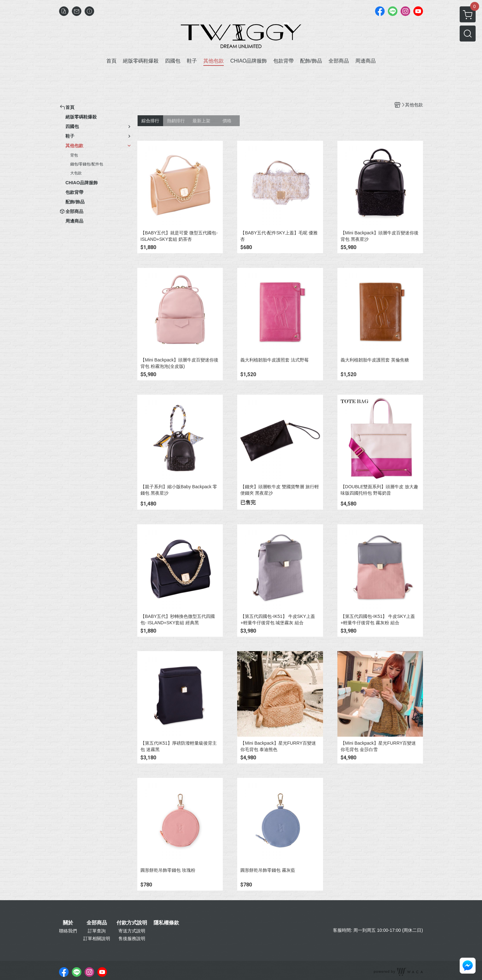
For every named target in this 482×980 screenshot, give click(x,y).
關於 (68, 923)
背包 (74, 155)
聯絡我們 (68, 931)
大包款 (76, 173)
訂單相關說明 (97, 938)
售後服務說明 (132, 938)
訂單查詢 (97, 931)
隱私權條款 (166, 923)
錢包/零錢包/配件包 (87, 164)
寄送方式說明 (132, 931)
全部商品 (97, 923)
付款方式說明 (132, 923)
